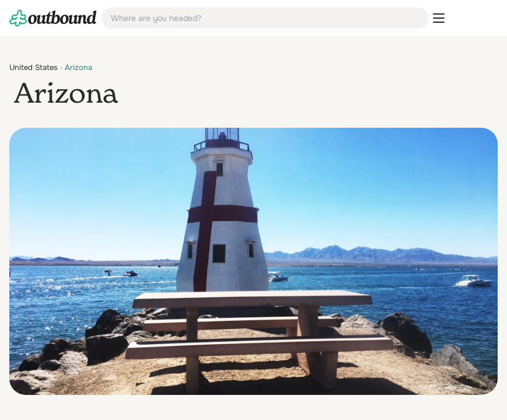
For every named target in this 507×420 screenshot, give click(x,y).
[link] (53, 18)
